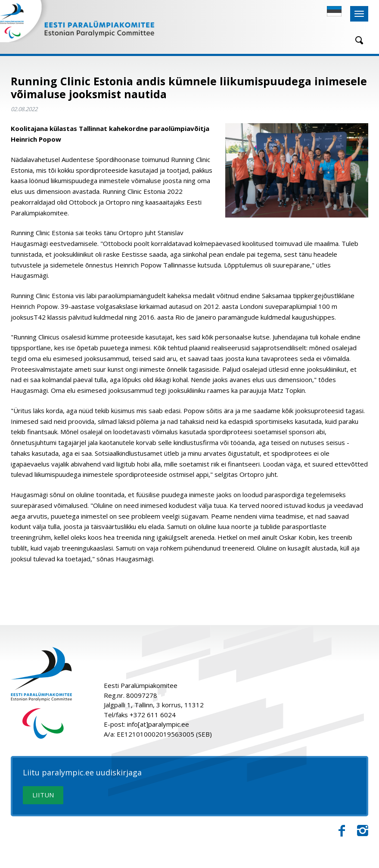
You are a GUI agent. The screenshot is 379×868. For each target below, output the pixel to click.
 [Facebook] (342, 831)
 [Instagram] (363, 831)
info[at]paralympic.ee (158, 724)
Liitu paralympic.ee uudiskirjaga (82, 773)
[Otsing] (356, 40)
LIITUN (43, 795)
